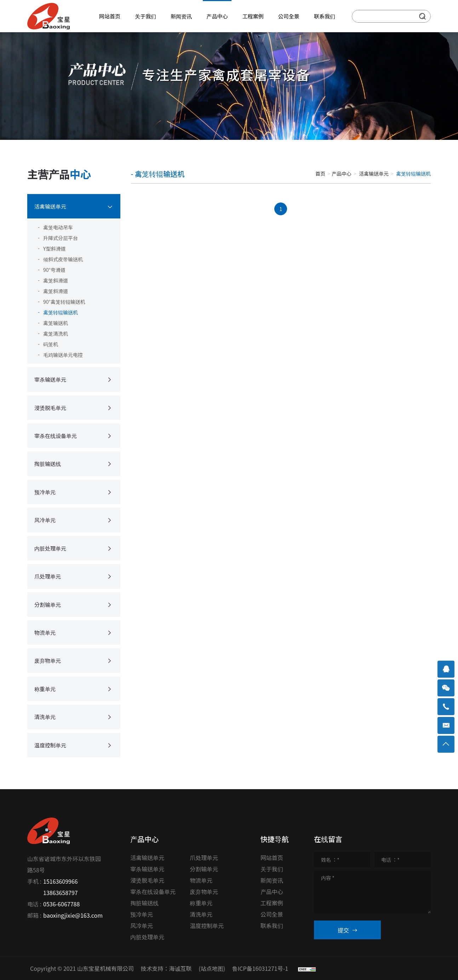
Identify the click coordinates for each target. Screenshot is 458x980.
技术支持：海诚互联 (166, 968)
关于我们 (272, 869)
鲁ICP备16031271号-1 (260, 968)
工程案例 (272, 903)
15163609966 (61, 881)
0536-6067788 (61, 904)
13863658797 (61, 893)
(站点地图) (212, 968)
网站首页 (272, 857)
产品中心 (342, 173)
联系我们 (272, 925)
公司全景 (272, 914)
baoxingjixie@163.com (73, 915)
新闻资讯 (272, 880)
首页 (320, 173)
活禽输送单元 (374, 173)
